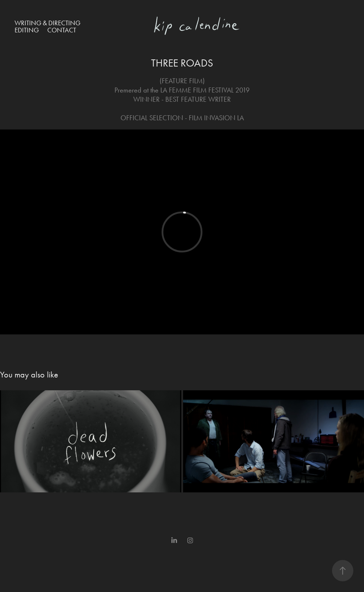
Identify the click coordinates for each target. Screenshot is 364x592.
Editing (27, 30)
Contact (62, 30)
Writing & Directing (47, 23)
